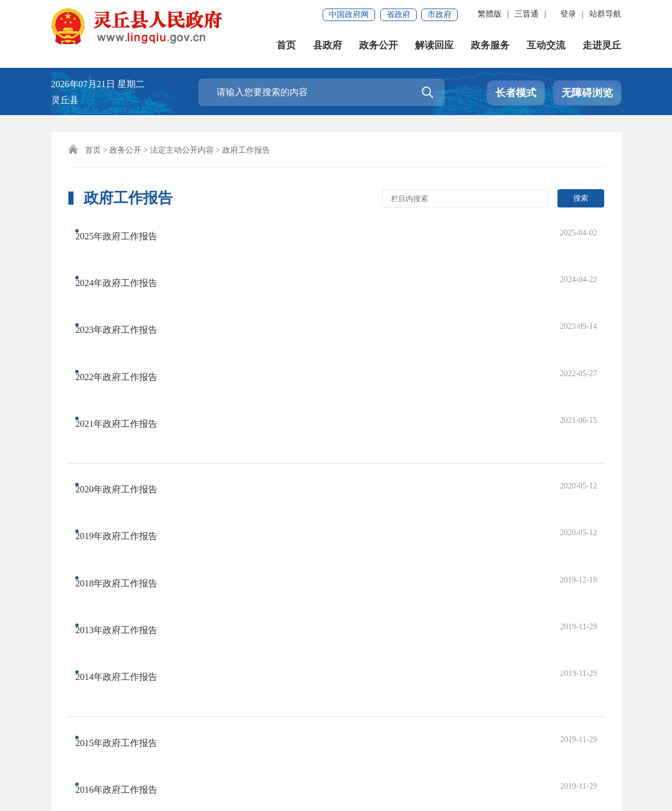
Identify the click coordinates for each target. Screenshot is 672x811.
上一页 (224, 597)
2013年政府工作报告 (127, 432)
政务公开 (378, 45)
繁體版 (490, 14)
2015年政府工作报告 (127, 497)
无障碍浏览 (587, 93)
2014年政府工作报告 (127, 455)
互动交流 (546, 45)
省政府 (398, 15)
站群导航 (605, 14)
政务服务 (490, 45)
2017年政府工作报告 (127, 542)
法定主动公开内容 (182, 150)
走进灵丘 (602, 45)
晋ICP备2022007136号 (406, 755)
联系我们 (125, 719)
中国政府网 (349, 15)
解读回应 (434, 45)
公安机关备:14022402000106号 (225, 771)
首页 (286, 45)
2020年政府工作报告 (127, 364)
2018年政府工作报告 (127, 409)
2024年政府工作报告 (127, 254)
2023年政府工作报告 (127, 277)
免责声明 (74, 719)
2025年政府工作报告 (127, 231)
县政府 (327, 45)
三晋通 (527, 14)
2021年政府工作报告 (127, 322)
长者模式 (516, 93)
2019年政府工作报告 (127, 387)
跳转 (484, 597)
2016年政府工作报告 (127, 519)
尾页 (336, 597)
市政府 (439, 15)
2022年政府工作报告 (127, 299)
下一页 (297, 597)
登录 (568, 14)
